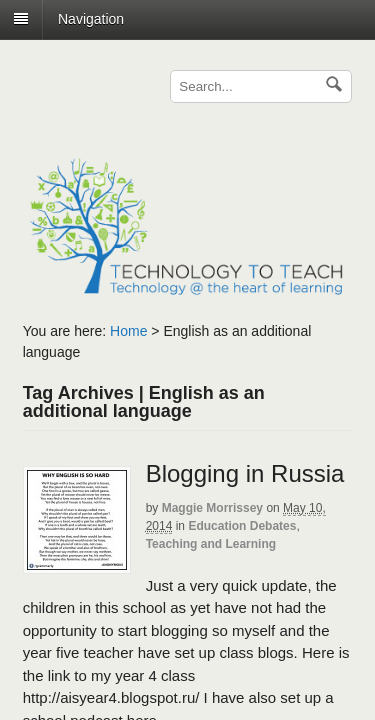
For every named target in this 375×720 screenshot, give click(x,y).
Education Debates (242, 526)
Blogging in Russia (245, 473)
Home (128, 331)
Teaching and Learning (211, 544)
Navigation (91, 19)
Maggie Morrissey (212, 508)
